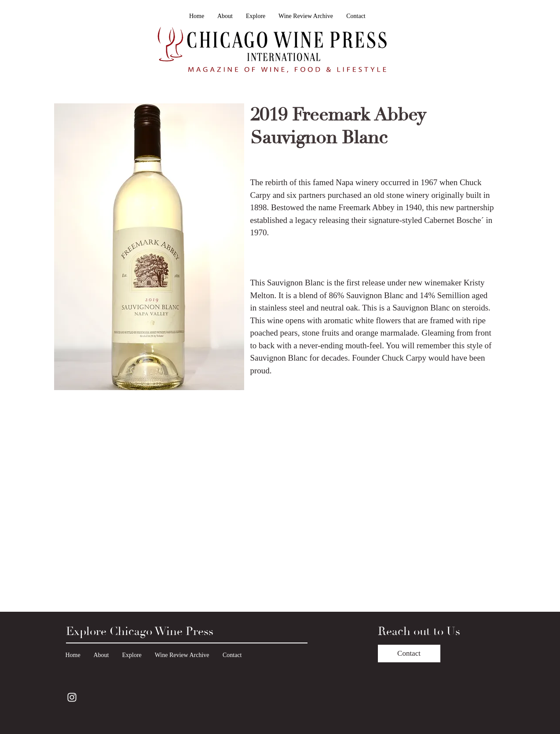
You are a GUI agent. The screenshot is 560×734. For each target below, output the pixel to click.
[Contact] (409, 654)
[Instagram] (72, 697)
